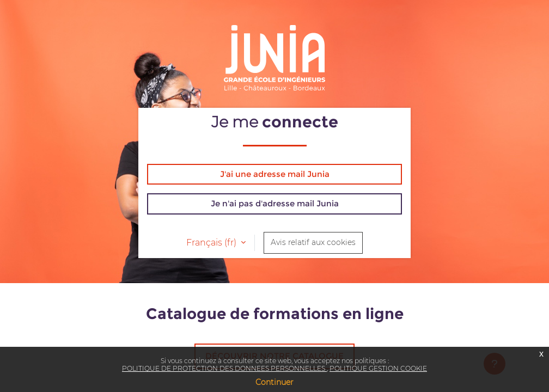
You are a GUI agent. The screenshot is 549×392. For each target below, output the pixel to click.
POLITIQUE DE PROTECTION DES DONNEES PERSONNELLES (224, 368)
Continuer (274, 382)
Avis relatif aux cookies (313, 242)
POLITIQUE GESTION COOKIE (378, 368)
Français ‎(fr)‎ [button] (212, 243)
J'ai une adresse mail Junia (275, 174)
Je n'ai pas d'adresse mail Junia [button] (275, 203)
